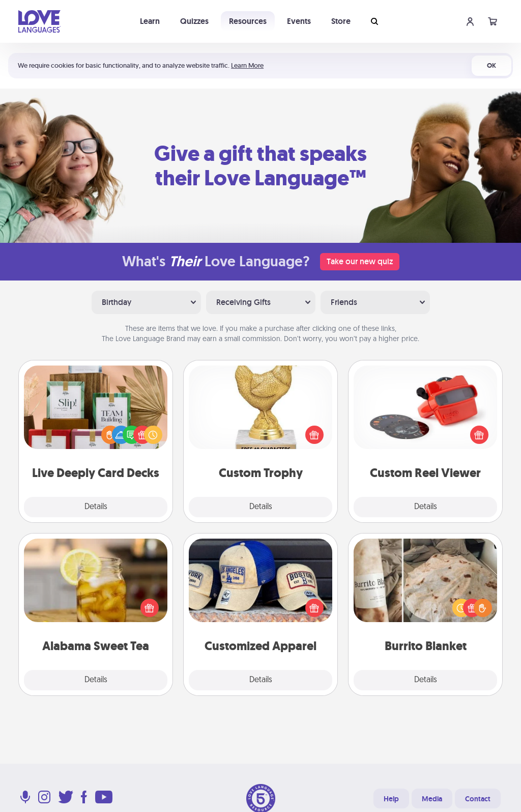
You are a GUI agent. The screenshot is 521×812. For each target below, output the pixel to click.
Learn (150, 21)
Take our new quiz (360, 261)
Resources (248, 21)
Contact (478, 799)
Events (299, 21)
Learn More (247, 65)
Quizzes (194, 21)
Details (96, 507)
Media (432, 799)
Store (341, 21)
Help (391, 799)
